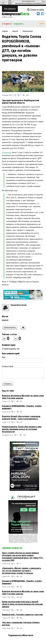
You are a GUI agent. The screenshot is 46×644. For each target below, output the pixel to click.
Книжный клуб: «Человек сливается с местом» (23, 615)
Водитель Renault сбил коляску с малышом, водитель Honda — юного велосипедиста (21, 418)
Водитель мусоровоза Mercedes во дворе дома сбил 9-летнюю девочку (23, 397)
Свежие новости (12, 548)
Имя (4, 357)
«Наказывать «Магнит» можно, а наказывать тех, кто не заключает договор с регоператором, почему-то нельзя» (22, 571)
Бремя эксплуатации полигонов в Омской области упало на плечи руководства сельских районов (22, 604)
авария (5, 320)
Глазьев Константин (19, 305)
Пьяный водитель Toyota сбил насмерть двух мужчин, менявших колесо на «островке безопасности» (22, 429)
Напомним (6, 152)
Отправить (8, 384)
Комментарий (8, 366)
